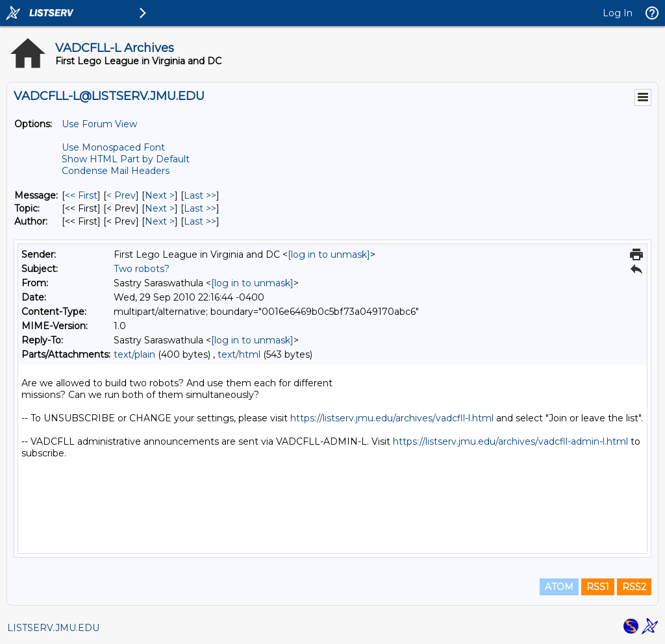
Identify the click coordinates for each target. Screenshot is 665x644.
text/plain (134, 354)
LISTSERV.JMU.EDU (53, 628)
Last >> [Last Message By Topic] (200, 208)
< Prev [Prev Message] (121, 195)
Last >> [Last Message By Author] (200, 221)
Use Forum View (99, 124)
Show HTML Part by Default (126, 159)
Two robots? (142, 269)
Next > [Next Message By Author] (160, 221)
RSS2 (634, 587)
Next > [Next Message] (160, 195)
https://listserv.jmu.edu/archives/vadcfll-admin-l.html (510, 441)
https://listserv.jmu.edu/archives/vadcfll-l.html (392, 418)
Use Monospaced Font (113, 147)
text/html (239, 354)
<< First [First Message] (81, 195)
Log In (618, 13)
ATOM (559, 587)
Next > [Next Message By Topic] (160, 208)
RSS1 (598, 587)
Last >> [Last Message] (200, 195)
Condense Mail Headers (116, 171)
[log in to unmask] (329, 254)
